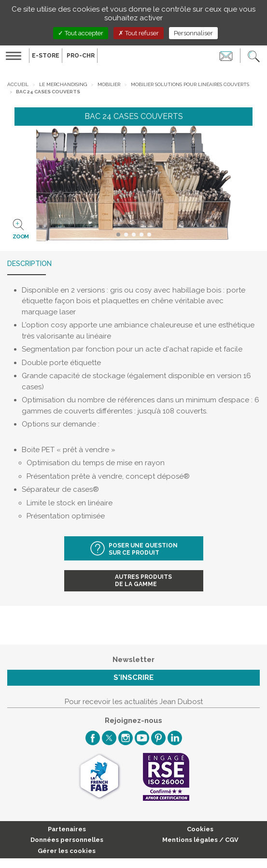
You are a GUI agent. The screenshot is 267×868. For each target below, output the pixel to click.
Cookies (200, 829)
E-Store (46, 56)
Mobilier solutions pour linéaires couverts (190, 84)
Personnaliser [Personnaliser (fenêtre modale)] (193, 33)
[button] (254, 56)
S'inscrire (133, 677)
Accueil (18, 84)
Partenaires (67, 829)
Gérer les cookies (67, 851)
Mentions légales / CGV (200, 840)
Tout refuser (139, 33)
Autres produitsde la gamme (143, 581)
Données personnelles (67, 840)
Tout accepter (81, 33)
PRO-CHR (81, 56)
